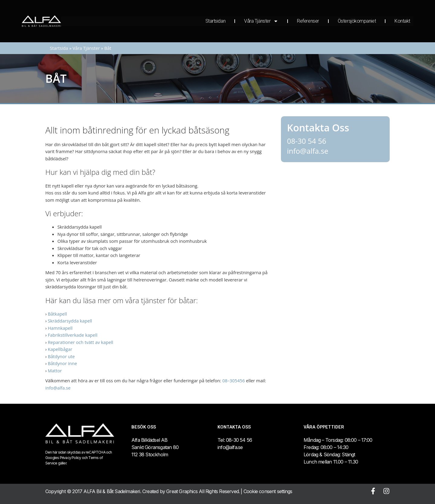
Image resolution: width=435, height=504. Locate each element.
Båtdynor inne (62, 363)
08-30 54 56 (307, 141)
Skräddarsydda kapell (70, 321)
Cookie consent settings (268, 491)
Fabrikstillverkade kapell (72, 335)
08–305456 (234, 380)
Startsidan (216, 21)
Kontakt (402, 21)
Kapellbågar (60, 349)
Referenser (308, 21)
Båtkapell (57, 314)
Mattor (55, 371)
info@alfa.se (58, 388)
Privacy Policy (71, 458)
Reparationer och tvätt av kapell (81, 342)
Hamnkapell (60, 328)
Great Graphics (182, 491)
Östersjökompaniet (357, 21)
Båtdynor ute (61, 356)
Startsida (59, 48)
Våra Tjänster (261, 21)
